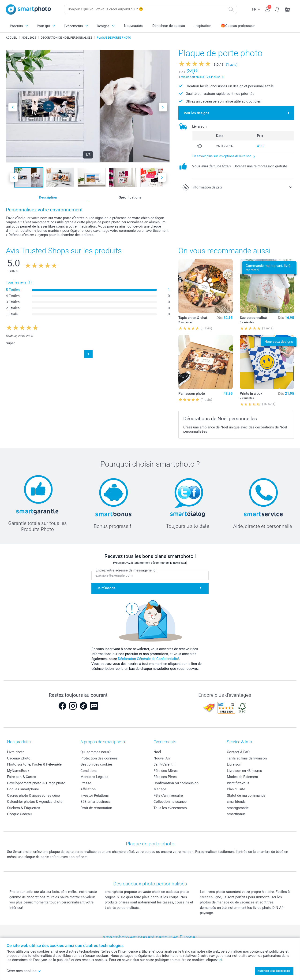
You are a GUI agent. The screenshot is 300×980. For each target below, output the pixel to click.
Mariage (160, 789)
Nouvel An (162, 758)
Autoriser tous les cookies (274, 971)
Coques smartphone (23, 789)
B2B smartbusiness (96, 802)
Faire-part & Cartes (22, 777)
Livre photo (16, 752)
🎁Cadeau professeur (238, 26)
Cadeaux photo (19, 758)
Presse (86, 783)
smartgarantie (238, 808)
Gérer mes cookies (24, 971)
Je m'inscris (106, 588)
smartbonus (236, 814)
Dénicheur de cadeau (169, 26)
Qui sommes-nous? (96, 752)
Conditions (89, 771)
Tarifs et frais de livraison (247, 758)
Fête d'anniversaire (168, 796)
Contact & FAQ (238, 752)
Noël (157, 752)
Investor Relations (95, 796)
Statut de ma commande (246, 796)
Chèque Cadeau (19, 814)
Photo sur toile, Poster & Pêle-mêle (34, 764)
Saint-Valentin (164, 764)
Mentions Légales (94, 777)
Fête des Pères (165, 777)
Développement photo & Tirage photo (36, 783)
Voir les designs (197, 113)
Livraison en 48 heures (244, 771)
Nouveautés (133, 26)
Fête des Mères (166, 771)
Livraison (234, 764)
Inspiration (203, 26)
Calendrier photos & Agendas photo (35, 802)
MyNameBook (18, 771)
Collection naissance (170, 802)
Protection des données (99, 758)
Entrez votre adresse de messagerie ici (126, 570)
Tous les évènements (170, 808)
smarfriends (236, 802)
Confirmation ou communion (176, 783)
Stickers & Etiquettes (24, 808)
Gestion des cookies (97, 764)
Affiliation (88, 789)
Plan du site (236, 789)
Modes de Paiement (242, 777)
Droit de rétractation (96, 808)
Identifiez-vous (238, 783)
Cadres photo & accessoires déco (34, 796)
